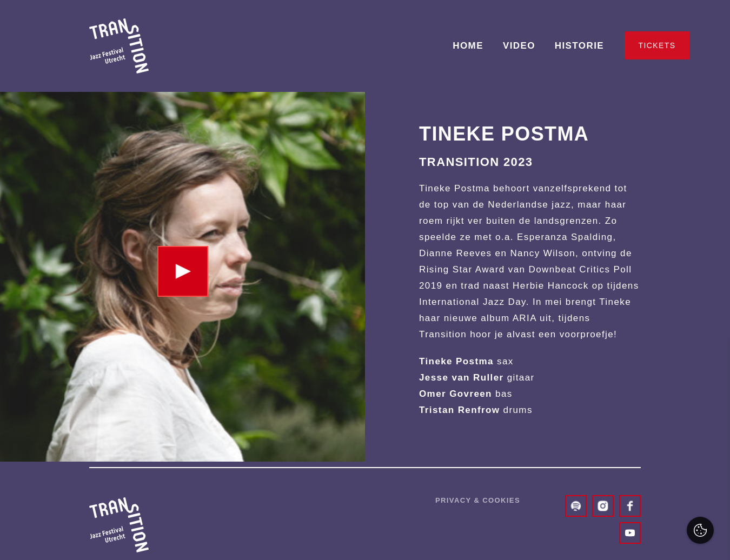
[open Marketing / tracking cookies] (713, 469)
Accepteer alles (638, 508)
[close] (713, 358)
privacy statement (597, 400)
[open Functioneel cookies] (713, 437)
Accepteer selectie (638, 540)
